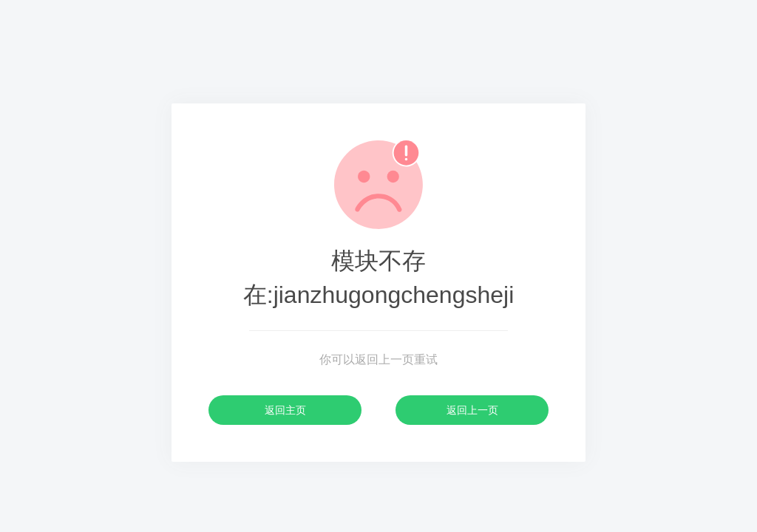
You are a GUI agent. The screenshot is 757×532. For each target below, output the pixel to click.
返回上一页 (472, 410)
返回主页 (285, 410)
